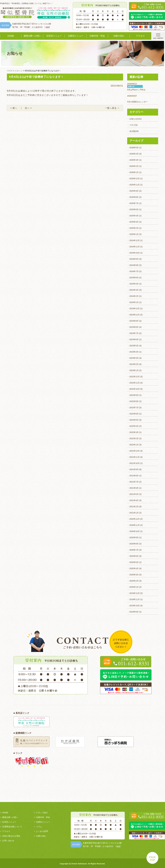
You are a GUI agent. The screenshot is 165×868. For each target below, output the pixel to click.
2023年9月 (134, 321)
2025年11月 (135, 185)
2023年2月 (134, 364)
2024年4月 (134, 284)
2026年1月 (134, 172)
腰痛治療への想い (32, 36)
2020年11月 (135, 525)
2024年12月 (135, 240)
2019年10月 (135, 606)
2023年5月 (134, 346)
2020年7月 (134, 550)
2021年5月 (134, 494)
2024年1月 (134, 302)
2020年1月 (134, 587)
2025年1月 (134, 234)
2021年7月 (134, 482)
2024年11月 (135, 247)
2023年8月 (134, 327)
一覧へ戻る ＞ (112, 108)
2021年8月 (134, 476)
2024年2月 (134, 296)
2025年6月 (134, 209)
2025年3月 (134, 222)
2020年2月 (134, 581)
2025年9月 (134, 191)
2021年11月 (135, 457)
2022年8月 (134, 401)
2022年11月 (135, 383)
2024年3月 (134, 290)
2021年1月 (134, 513)
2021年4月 (134, 500)
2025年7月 (134, 203)
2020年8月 (134, 544)
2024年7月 (134, 271)
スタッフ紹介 (42, 813)
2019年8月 (134, 612)
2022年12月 (135, 377)
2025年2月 (134, 228)
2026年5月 (134, 148)
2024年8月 (134, 265)
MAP (48, 27)
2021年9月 (134, 469)
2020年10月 (135, 531)
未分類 (132, 131)
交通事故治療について (12, 827)
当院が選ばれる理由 (11, 836)
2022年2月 (134, 438)
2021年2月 (134, 507)
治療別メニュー (76, 36)
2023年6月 (134, 339)
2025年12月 (135, 179)
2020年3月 (134, 575)
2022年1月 (134, 445)
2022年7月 (134, 408)
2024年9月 (134, 259)
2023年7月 (134, 333)
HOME (11, 36)
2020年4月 (134, 568)
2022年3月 (134, 432)
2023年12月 (135, 308)
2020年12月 (135, 519)
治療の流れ (119, 36)
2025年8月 (134, 197)
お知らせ (133, 119)
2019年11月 (135, 599)
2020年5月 (134, 562)
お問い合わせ (8, 841)
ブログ (132, 125)
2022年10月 (135, 389)
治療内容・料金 (97, 36)
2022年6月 (134, 414)
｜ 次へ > (26, 108)
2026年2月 (134, 166)
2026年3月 (134, 160)
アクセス (140, 36)
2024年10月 (135, 253)
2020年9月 (134, 537)
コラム (39, 827)
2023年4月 (134, 352)
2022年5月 (134, 420)
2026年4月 (134, 154)
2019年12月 (135, 593)
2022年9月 (134, 395)
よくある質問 (42, 831)
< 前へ (15, 108)
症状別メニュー (54, 36)
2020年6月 (134, 556)
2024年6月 (134, 278)
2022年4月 (134, 426)
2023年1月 (134, 370)
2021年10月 (135, 463)
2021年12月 (135, 451)
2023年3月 (134, 358)
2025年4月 (134, 216)
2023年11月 (135, 315)
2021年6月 (134, 488)
